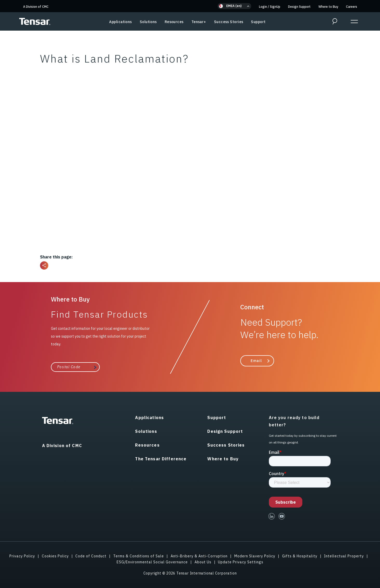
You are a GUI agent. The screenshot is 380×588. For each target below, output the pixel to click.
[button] (234, 6)
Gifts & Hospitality (300, 556)
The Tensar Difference (161, 459)
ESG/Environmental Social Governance (152, 562)
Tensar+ (199, 22)
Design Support (299, 7)
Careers (352, 7)
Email (256, 361)
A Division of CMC (36, 7)
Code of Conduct (91, 556)
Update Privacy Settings (241, 562)
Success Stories (229, 22)
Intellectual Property (344, 556)
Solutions (148, 22)
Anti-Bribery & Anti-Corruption (199, 556)
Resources (174, 22)
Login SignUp (270, 7)
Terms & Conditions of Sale (139, 556)
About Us (203, 562)
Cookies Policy (55, 556)
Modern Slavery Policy (255, 556)
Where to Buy (328, 7)
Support (258, 22)
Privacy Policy (22, 556)
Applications (120, 22)
